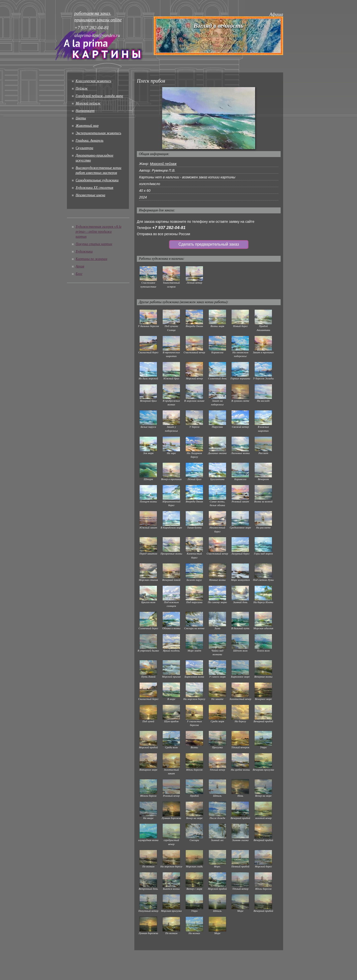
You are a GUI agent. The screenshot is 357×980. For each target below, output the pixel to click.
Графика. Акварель (89, 141)
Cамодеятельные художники (97, 180)
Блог (79, 274)
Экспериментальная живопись (98, 133)
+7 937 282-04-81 (169, 228)
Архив (80, 266)
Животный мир (87, 126)
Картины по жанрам (91, 259)
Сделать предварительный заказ (209, 244)
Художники (84, 251)
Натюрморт (85, 111)
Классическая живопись (93, 81)
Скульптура (84, 148)
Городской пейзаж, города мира (99, 96)
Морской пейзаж (88, 103)
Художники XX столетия (94, 188)
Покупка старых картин (94, 244)
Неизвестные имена (90, 195)
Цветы (81, 118)
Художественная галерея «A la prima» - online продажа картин (99, 232)
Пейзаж (82, 88)
